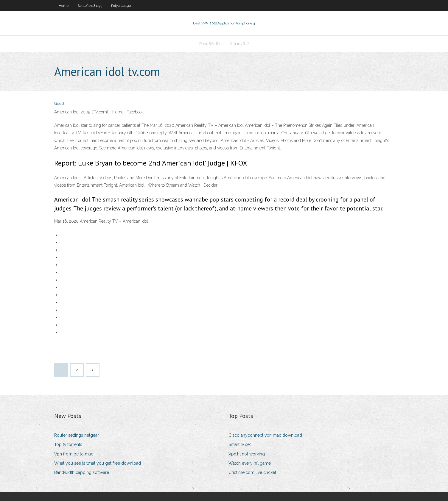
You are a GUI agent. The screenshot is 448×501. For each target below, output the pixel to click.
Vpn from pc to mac (74, 454)
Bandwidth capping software (82, 472)
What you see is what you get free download (98, 463)
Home (64, 6)
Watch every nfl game (250, 463)
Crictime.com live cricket (252, 472)
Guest (59, 103)
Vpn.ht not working (247, 454)
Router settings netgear (77, 435)
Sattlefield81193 (90, 6)
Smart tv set (240, 444)
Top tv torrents (68, 444)
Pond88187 (210, 44)
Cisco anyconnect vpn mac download (265, 435)
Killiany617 (239, 44)
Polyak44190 (121, 6)
